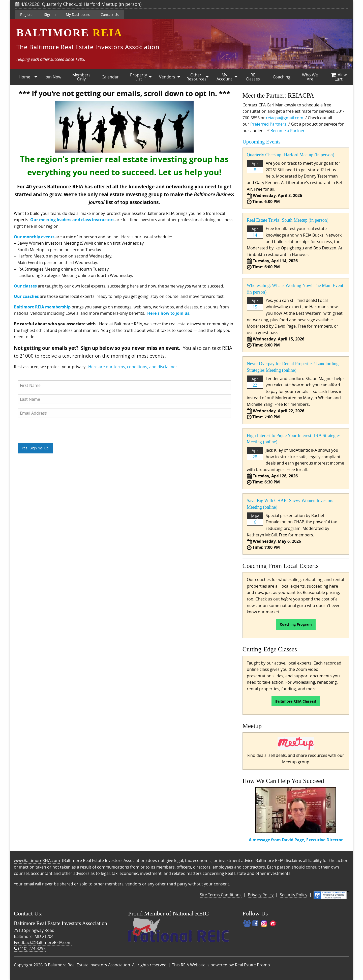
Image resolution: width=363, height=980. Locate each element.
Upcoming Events (262, 142)
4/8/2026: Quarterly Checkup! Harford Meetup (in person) (78, 4)
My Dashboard (78, 15)
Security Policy (294, 895)
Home (24, 77)
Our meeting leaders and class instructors (72, 220)
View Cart (339, 77)
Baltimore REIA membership (42, 307)
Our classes (25, 286)
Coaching (282, 77)
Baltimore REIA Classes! (296, 701)
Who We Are (310, 77)
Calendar (110, 77)
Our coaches (26, 296)
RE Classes (253, 77)
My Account (224, 77)
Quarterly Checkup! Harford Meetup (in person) (291, 155)
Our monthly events (34, 237)
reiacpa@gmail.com (285, 118)
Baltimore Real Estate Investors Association (89, 965)
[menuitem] (24, 77)
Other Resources (196, 77)
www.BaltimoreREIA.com (37, 860)
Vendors (167, 77)
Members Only (81, 77)
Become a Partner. (288, 131)
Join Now (53, 77)
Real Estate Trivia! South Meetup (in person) (288, 220)
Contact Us (110, 15)
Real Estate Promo (252, 965)
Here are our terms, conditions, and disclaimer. (133, 367)
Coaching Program (296, 624)
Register (27, 15)
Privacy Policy (261, 895)
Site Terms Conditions (221, 895)
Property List (139, 77)
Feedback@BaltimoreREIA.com (43, 942)
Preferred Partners (268, 124)
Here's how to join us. (169, 313)
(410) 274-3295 (30, 948)
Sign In (50, 15)
